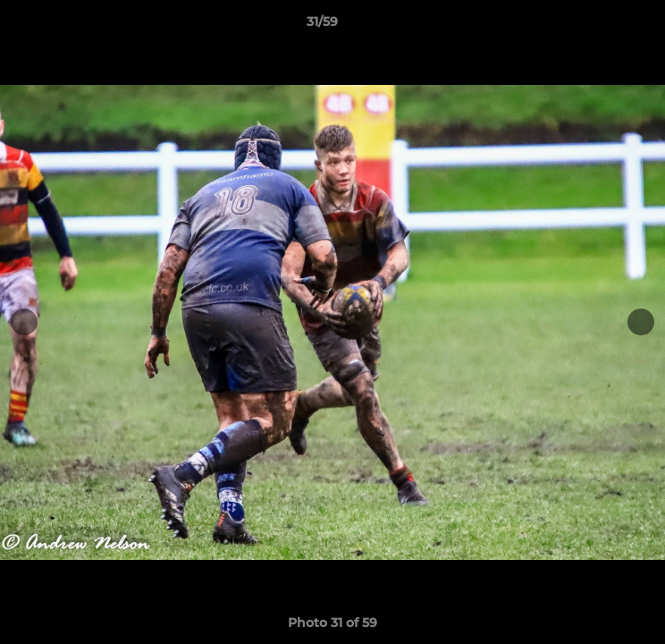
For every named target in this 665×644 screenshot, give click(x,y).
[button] (601, 26)
